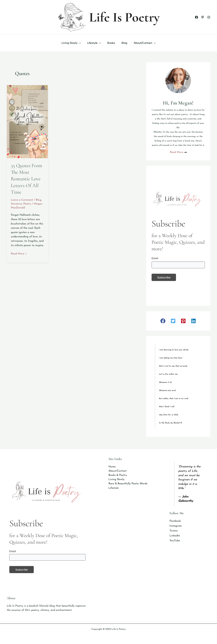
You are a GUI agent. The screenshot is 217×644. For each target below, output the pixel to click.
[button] (163, 321)
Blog (123, 43)
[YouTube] (175, 541)
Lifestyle (95, 43)
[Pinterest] (203, 17)
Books (111, 43)
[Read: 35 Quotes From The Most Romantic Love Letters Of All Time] (27, 121)
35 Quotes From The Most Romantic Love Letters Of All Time (27, 179)
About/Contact (143, 43)
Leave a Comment (22, 200)
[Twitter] (174, 531)
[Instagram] (209, 17)
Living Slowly (73, 43)
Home (112, 467)
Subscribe (164, 277)
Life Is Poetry (124, 17)
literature (16, 204)
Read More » (19, 254)
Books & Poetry (118, 475)
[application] (81, 43)
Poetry (27, 204)
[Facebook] (196, 17)
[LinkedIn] (175, 536)
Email (155, 258)
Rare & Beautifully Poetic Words (128, 484)
